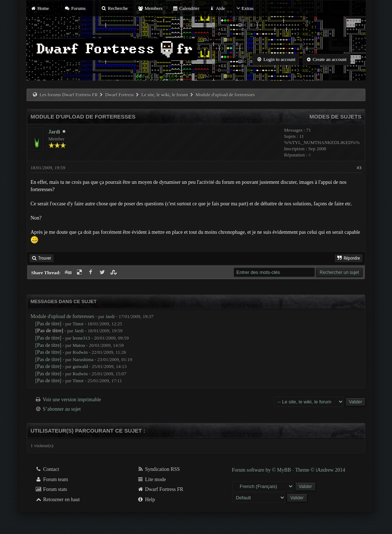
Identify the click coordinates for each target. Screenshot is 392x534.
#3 (359, 168)
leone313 (81, 338)
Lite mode (152, 479)
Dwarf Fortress (120, 95)
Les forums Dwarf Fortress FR (69, 95)
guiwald (80, 366)
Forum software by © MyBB (262, 470)
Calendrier (186, 8)
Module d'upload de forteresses (63, 316)
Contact (47, 469)
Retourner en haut (58, 500)
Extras (244, 8)
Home (40, 8)
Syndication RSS (158, 469)
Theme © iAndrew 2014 (320, 470)
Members (150, 8)
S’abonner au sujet (62, 409)
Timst (78, 324)
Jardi (54, 132)
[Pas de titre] (48, 324)
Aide (217, 8)
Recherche (115, 8)
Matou (79, 345)
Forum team (52, 479)
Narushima (83, 359)
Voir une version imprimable (72, 400)
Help (146, 500)
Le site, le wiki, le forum (165, 95)
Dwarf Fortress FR (160, 489)
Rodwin (80, 352)
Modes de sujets (336, 117)
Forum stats (51, 489)
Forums (75, 8)
